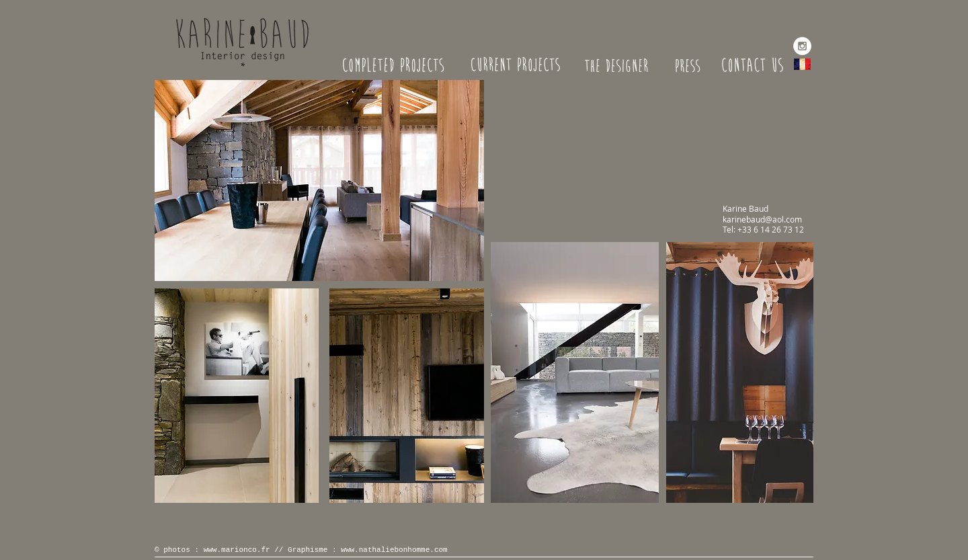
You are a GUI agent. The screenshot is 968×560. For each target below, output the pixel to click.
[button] (319, 181)
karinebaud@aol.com (762, 219)
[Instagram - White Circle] (802, 46)
